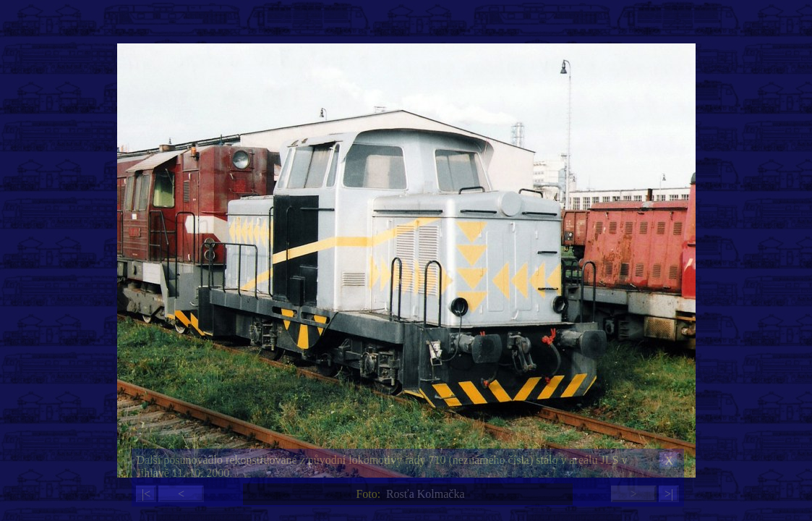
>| (669, 494)
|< (146, 494)
